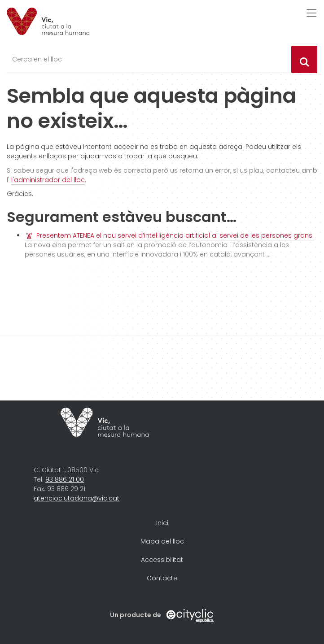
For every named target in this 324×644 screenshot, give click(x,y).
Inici (162, 523)
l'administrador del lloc (48, 180)
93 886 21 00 (65, 479)
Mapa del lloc (162, 541)
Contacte (162, 578)
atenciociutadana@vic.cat (77, 498)
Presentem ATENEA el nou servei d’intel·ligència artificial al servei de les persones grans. (175, 235)
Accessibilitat (162, 560)
